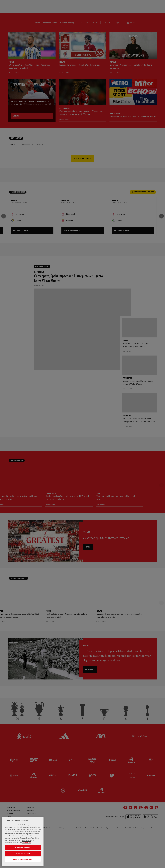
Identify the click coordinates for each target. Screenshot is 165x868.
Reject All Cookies (23, 857)
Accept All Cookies (23, 851)
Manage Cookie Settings (23, 863)
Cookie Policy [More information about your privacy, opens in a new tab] (27, 846)
